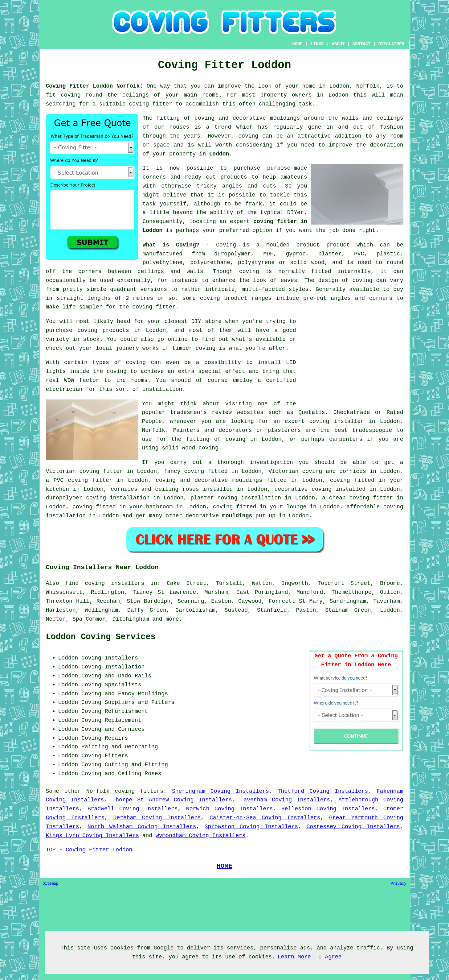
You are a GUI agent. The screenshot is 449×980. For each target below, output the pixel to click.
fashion (392, 127)
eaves (289, 280)
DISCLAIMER (391, 44)
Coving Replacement (111, 720)
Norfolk (98, 791)
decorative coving (303, 489)
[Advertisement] (352, 360)
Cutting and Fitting (136, 765)
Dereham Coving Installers (157, 818)
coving (248, 136)
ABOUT (338, 44)
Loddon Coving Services (101, 637)
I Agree (330, 957)
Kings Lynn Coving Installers (92, 836)
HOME (297, 44)
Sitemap (51, 884)
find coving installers (105, 583)
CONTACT (362, 44)
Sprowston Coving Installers (251, 827)
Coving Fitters (105, 756)
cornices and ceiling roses (155, 489)
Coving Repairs (105, 738)
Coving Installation (113, 667)
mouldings (237, 516)
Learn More (294, 957)
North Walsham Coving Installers (142, 827)
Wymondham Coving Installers (201, 836)
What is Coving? (171, 245)
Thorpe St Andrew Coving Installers (172, 800)
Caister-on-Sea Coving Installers (265, 818)
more (172, 619)
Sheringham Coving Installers (220, 791)
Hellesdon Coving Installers (328, 809)
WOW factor (82, 380)
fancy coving (184, 471)
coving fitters (139, 791)
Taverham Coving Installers (285, 800)
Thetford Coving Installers (323, 791)
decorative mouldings (228, 480)
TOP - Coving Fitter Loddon (89, 850)
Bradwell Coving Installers (133, 809)
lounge (296, 507)
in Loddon (214, 154)
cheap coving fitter (361, 498)
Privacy (398, 884)
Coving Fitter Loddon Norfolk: (95, 86)
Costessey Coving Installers (353, 827)
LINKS (317, 44)
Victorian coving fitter (84, 471)
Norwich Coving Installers (230, 809)
